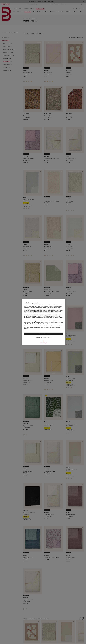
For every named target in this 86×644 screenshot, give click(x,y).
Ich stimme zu (43, 334)
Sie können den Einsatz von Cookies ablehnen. (40, 324)
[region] (43, 322)
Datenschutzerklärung (54, 327)
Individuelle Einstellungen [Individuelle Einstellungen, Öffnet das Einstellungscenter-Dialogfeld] (43, 337)
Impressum (26, 329)
